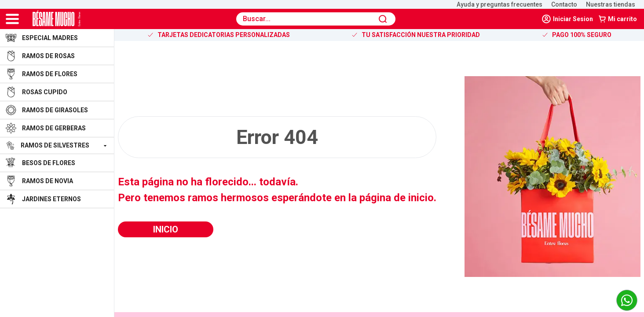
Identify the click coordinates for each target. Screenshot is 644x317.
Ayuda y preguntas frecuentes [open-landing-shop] (499, 4)
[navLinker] (568, 19)
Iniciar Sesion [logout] (567, 19)
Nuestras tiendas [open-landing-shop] (611, 4)
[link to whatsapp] (627, 300)
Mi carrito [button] (618, 19)
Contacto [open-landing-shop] (564, 4)
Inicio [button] (166, 229)
